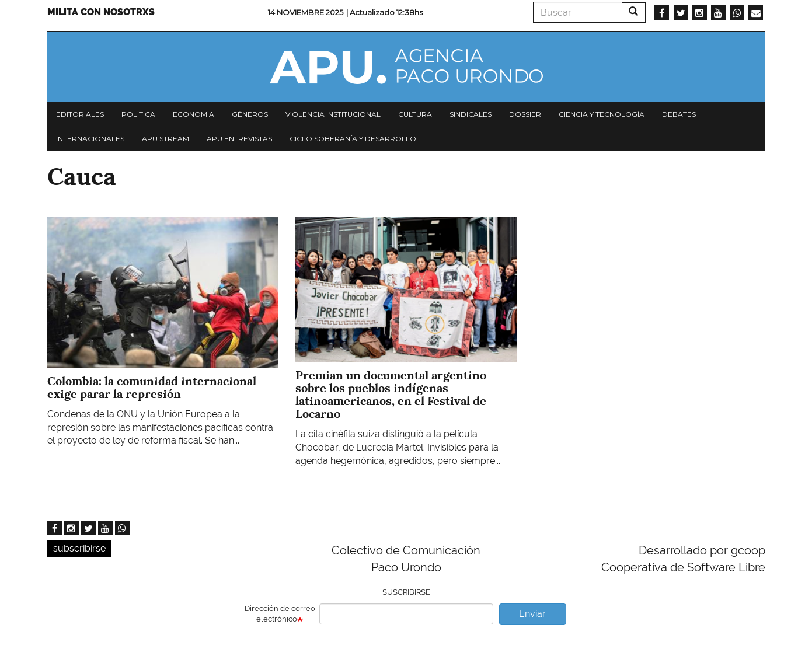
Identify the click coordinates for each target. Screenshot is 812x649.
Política (138, 114)
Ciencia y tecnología (602, 114)
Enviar (532, 614)
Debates (679, 114)
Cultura (415, 114)
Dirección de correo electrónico (280, 614)
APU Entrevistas (239, 139)
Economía (194, 114)
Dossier (525, 114)
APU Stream (165, 139)
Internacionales (90, 139)
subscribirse (79, 548)
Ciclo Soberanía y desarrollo (353, 139)
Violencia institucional (333, 114)
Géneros (250, 114)
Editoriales (80, 114)
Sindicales (471, 114)
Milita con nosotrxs (101, 12)
